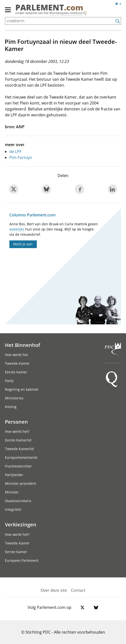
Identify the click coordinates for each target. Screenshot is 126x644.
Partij (9, 381)
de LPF (15, 152)
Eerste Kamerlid (18, 440)
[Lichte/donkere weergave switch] (120, 4)
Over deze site (54, 590)
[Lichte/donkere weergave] (120, 5)
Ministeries (14, 398)
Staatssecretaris (18, 501)
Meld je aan (23, 244)
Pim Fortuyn (21, 157)
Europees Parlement (22, 560)
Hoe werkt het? (17, 431)
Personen (16, 422)
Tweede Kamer (17, 363)
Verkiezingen (21, 524)
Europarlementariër (21, 457)
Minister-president (21, 483)
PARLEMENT (49, 7)
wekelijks (17, 229)
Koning (11, 407)
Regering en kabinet (22, 389)
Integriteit (13, 509)
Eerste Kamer (16, 372)
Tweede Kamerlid (19, 449)
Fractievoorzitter (18, 466)
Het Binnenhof (22, 345)
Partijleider (14, 475)
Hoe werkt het (16, 355)
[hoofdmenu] (8, 12)
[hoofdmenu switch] (8, 12)
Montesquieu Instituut (66, 13)
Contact (78, 590)
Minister (12, 492)
